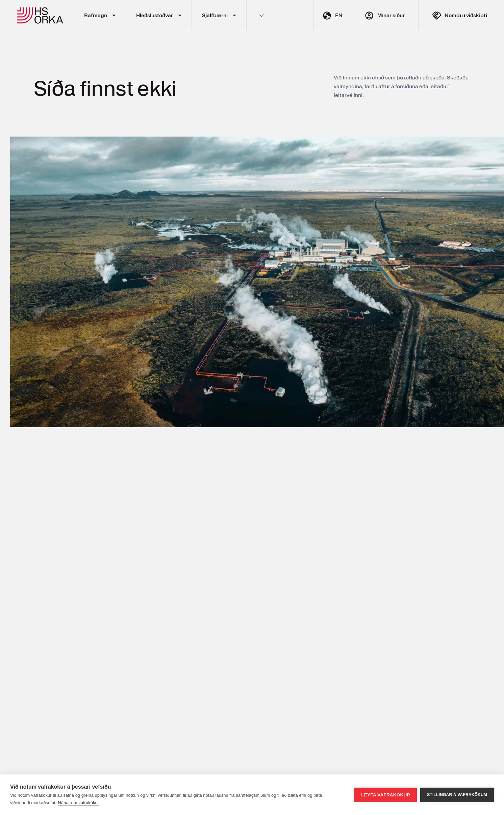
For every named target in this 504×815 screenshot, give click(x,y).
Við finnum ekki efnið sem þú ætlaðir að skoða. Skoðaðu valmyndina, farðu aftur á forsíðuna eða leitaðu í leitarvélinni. (401, 86)
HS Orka (40, 15)
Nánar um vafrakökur (79, 803)
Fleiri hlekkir (262, 15)
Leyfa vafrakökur (386, 795)
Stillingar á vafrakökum (457, 795)
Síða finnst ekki (105, 88)
